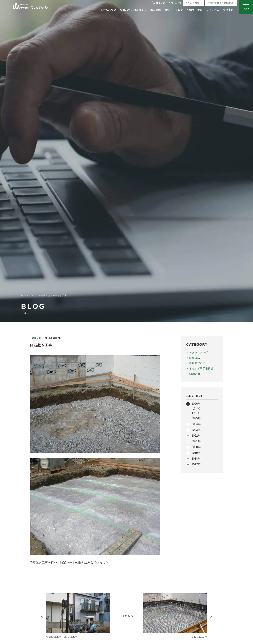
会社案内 (228, 10)
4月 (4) (196, 413)
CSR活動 (195, 374)
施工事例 (156, 10)
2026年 (196, 404)
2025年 (196, 418)
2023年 (196, 430)
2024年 (196, 424)
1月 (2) (196, 409)
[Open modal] (246, 7)
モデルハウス (108, 10)
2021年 (196, 441)
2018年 (196, 459)
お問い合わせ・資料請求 (220, 3)
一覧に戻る (126, 616)
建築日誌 (195, 358)
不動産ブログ (197, 363)
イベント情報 (192, 3)
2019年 (196, 453)
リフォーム (213, 10)
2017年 (196, 464)
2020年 (196, 447)
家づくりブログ (174, 10)
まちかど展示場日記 (201, 369)
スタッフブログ (199, 352)
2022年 (196, 436)
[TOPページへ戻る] (30, 7)
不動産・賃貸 (195, 10)
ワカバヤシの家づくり (133, 10)
